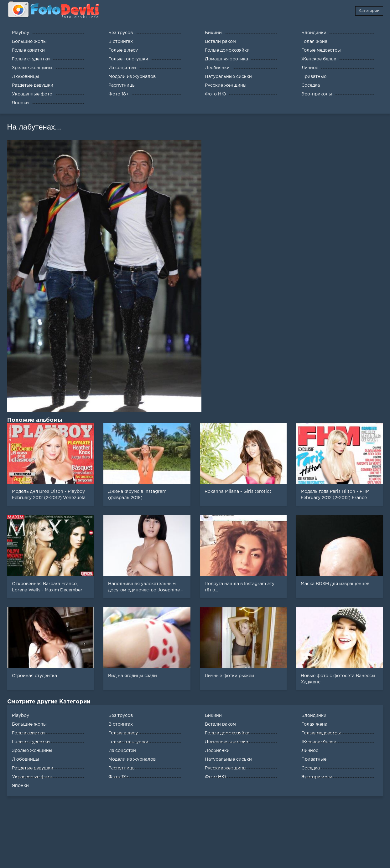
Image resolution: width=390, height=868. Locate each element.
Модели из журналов (132, 759)
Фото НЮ (216, 777)
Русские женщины (226, 768)
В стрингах (121, 724)
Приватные (314, 759)
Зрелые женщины (32, 751)
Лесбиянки (217, 751)
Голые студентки (31, 742)
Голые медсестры (321, 733)
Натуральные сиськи (228, 759)
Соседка (311, 768)
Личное (310, 751)
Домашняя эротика (226, 742)
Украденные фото (32, 777)
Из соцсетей (122, 751)
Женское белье (319, 742)
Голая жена (314, 724)
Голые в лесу (123, 733)
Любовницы (26, 759)
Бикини (213, 716)
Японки (20, 786)
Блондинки (314, 716)
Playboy (21, 716)
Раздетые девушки (33, 768)
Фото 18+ (119, 777)
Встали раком (220, 724)
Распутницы (122, 768)
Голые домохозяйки (227, 733)
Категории (369, 11)
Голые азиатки (28, 733)
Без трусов (121, 716)
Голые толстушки (128, 742)
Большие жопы (29, 724)
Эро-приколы (317, 777)
